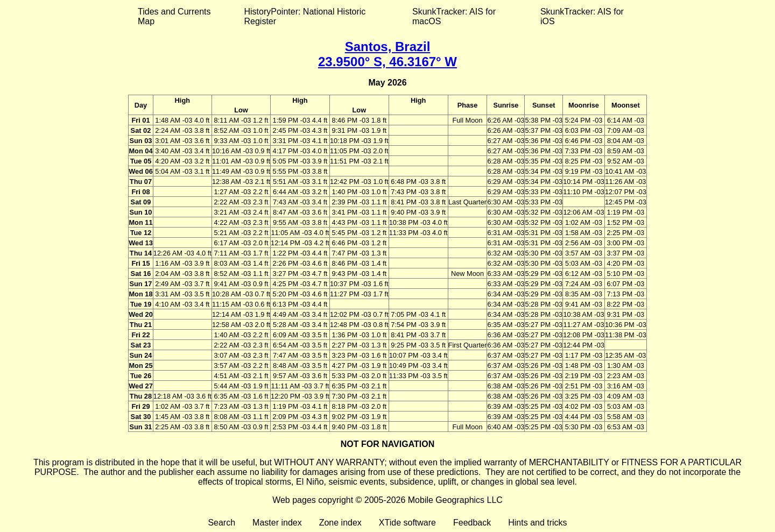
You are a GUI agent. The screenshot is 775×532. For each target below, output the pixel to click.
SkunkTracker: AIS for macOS (454, 16)
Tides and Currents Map (174, 16)
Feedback (472, 523)
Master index (277, 523)
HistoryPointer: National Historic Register (305, 16)
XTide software (407, 523)
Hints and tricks (537, 523)
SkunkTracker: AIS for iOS (582, 16)
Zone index (340, 523)
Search (221, 523)
